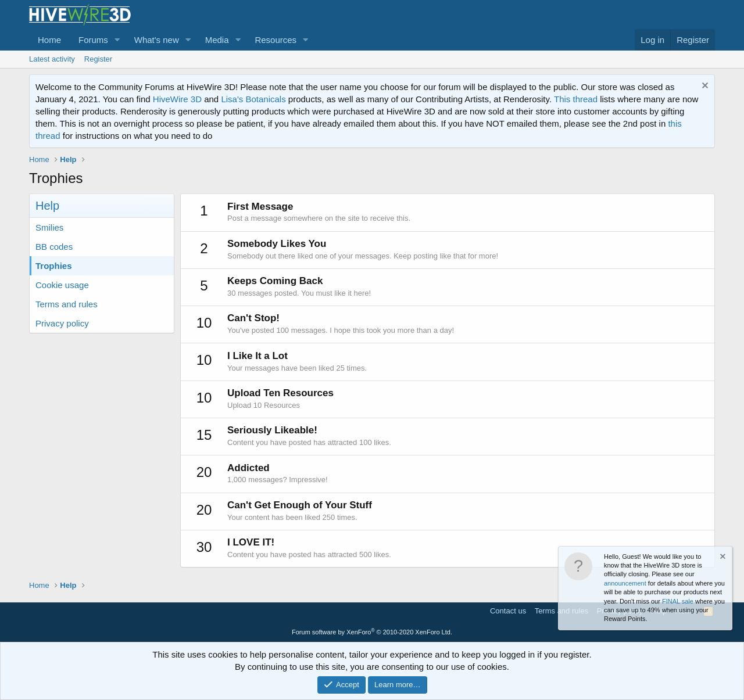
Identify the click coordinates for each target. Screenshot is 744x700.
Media (217, 40)
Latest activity (52, 59)
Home (49, 40)
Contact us (508, 611)
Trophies (54, 266)
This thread (576, 99)
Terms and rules (67, 304)
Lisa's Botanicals (253, 99)
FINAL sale (678, 601)
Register (98, 59)
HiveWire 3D (177, 99)
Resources (276, 40)
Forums (93, 40)
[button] (117, 40)
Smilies (49, 227)
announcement (625, 583)
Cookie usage (62, 285)
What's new (157, 40)
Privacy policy (62, 323)
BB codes (54, 247)
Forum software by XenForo (372, 632)
